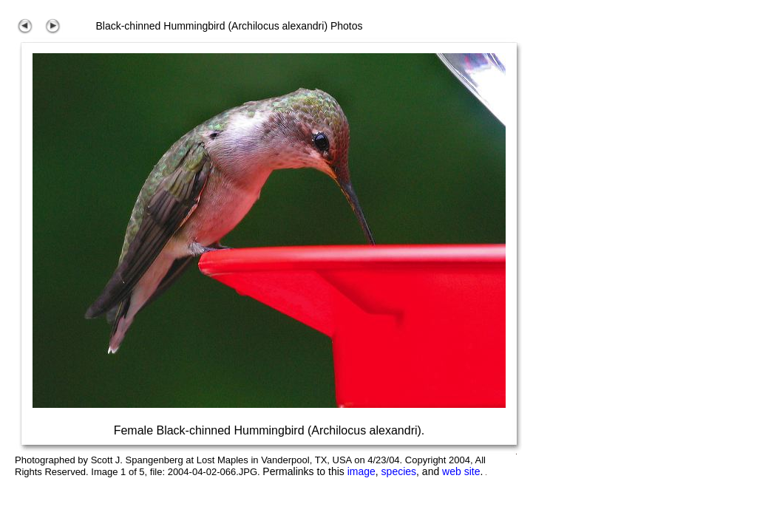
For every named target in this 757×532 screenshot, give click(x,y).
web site (461, 471)
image (361, 471)
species (399, 471)
